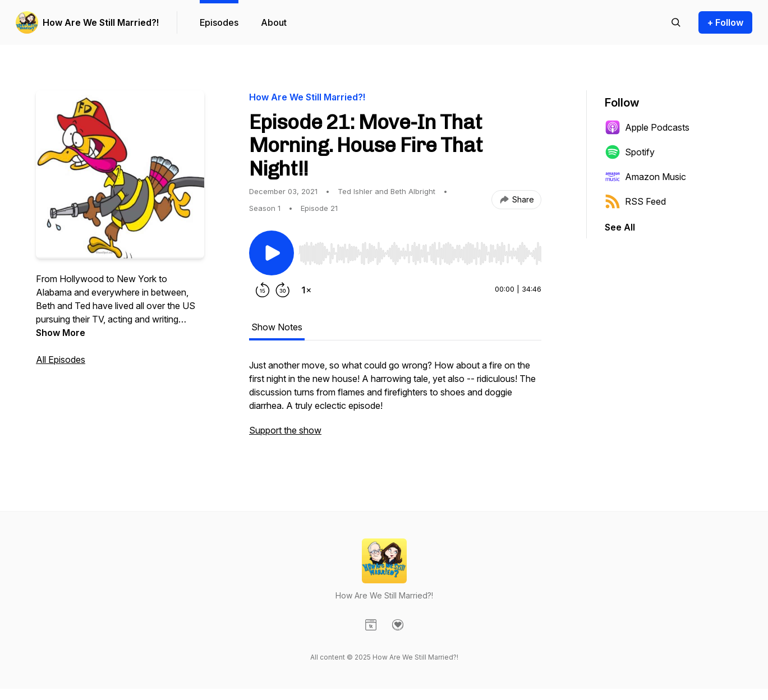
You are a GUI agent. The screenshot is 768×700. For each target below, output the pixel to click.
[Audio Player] (420, 250)
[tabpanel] (395, 403)
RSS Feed (635, 201)
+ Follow (725, 22)
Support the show (285, 430)
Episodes (219, 22)
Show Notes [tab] (277, 327)
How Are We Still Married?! (101, 22)
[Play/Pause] (272, 253)
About (274, 22)
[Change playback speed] (306, 290)
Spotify (630, 152)
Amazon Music (645, 177)
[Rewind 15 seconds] (263, 290)
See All (620, 227)
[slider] (420, 254)
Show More (61, 333)
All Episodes (61, 360)
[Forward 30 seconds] (283, 290)
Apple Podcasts (647, 127)
